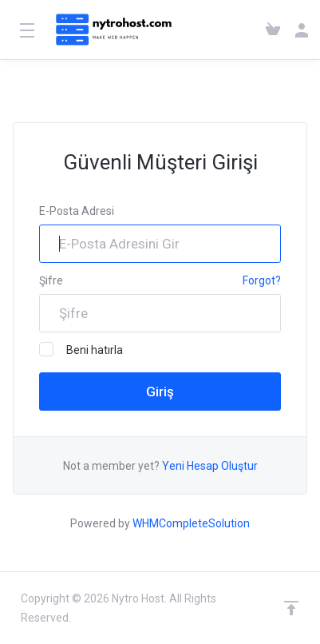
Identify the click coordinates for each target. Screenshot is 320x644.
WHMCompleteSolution (191, 523)
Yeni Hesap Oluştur (210, 466)
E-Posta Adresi (77, 211)
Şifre (51, 280)
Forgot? (262, 280)
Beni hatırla (81, 349)
